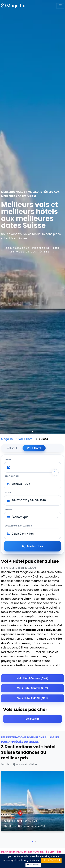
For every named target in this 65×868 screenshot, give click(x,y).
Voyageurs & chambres (18, 526)
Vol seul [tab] (12, 448)
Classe (9, 509)
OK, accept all (51, 860)
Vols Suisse (32, 719)
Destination (12, 476)
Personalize (33, 865)
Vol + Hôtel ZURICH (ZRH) (33, 698)
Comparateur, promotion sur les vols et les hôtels (33, 250)
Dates (8, 493)
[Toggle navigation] (60, 6)
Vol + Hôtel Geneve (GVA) (33, 678)
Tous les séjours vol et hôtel (19, 764)
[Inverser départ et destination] (55, 473)
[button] (33, 432)
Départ (9, 460)
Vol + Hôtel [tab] (34, 448)
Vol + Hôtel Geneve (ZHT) (32, 688)
